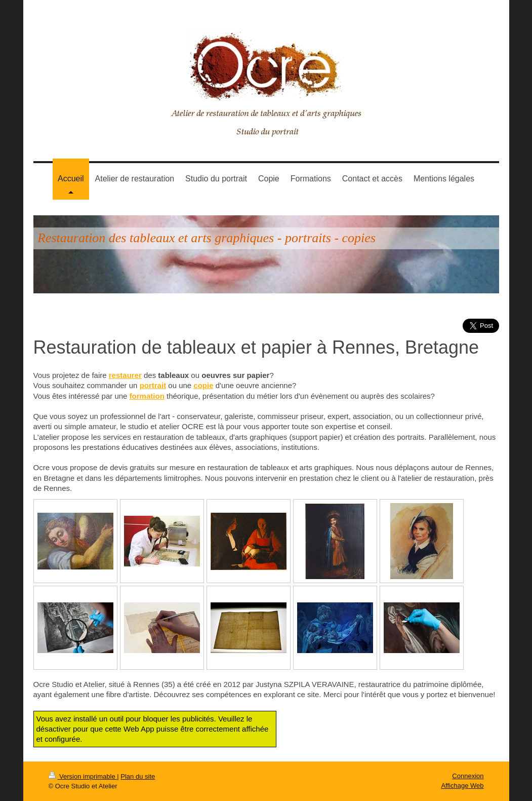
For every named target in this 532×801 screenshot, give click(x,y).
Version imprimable (83, 776)
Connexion (468, 776)
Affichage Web (462, 786)
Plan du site (138, 776)
